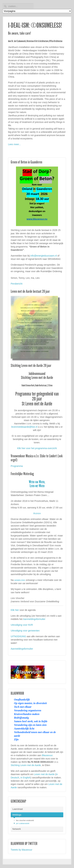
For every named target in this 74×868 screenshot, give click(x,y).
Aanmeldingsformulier (34, 619)
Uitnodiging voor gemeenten (25, 631)
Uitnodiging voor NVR (22, 625)
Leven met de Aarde (44, 774)
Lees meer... (14, 144)
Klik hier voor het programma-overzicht (37, 448)
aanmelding (20, 580)
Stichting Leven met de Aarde (26, 765)
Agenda (37, 513)
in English (25, 778)
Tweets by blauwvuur (22, 850)
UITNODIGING (18, 636)
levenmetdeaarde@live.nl (24, 427)
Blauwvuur (47, 755)
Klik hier (15, 610)
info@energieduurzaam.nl (44, 256)
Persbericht (17, 284)
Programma (17, 466)
